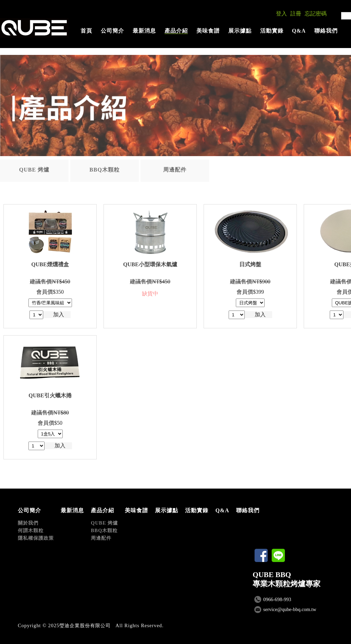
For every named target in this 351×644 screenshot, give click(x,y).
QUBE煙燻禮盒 (50, 264)
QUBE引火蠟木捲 (50, 395)
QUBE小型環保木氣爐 (150, 264)
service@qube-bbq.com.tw (290, 609)
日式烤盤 (250, 264)
